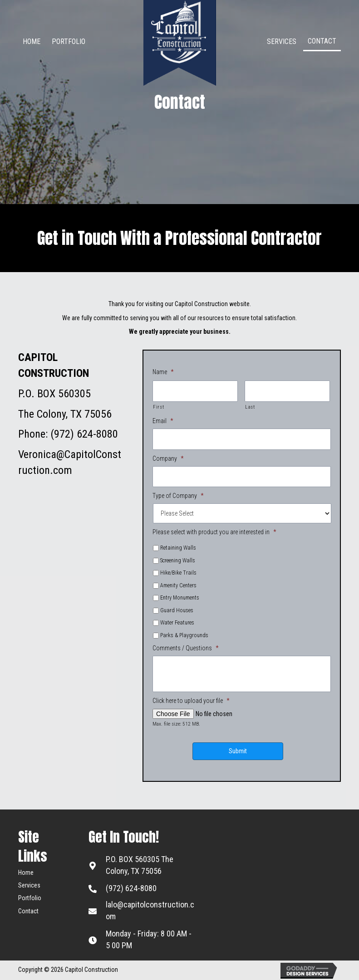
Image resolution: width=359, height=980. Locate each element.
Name (163, 372)
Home (26, 872)
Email (163, 421)
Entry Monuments (180, 598)
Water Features (177, 623)
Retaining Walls (178, 548)
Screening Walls (178, 560)
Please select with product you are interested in (214, 532)
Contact (28, 911)
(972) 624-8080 (84, 434)
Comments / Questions (185, 648)
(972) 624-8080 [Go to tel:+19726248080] (131, 888)
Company (168, 458)
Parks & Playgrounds (184, 635)
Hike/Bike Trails (178, 573)
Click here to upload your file (191, 701)
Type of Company (178, 495)
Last (250, 406)
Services (29, 885)
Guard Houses (177, 610)
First (158, 406)
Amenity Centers (178, 585)
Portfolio (30, 898)
